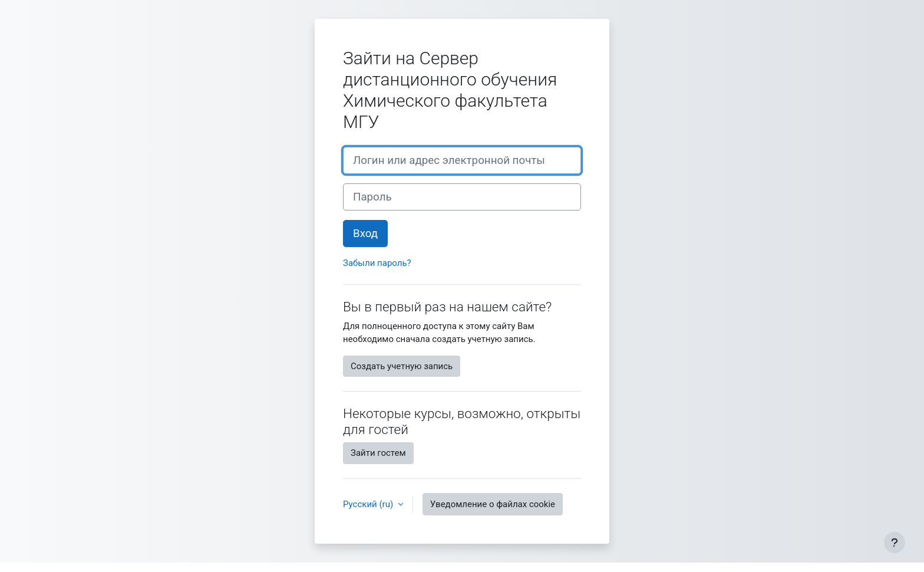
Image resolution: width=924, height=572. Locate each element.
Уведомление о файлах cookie (493, 504)
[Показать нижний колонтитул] (895, 543)
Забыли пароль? (377, 263)
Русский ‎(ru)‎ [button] (369, 504)
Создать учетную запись (402, 366)
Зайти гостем (378, 453)
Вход (365, 234)
